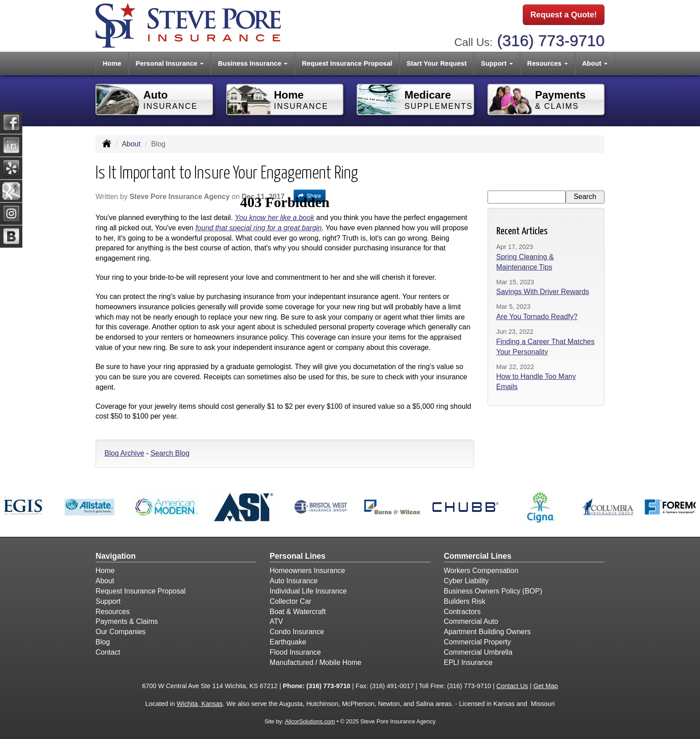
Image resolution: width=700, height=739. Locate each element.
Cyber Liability (466, 581)
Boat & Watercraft (298, 612)
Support (108, 601)
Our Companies (121, 632)
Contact (108, 652)
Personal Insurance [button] (170, 63)
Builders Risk (465, 601)
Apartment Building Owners (487, 632)
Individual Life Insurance (308, 591)
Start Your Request (437, 63)
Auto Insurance (294, 581)
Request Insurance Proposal (347, 63)
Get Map (546, 686)
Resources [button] (548, 63)
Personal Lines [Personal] (298, 556)
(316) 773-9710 (551, 40)
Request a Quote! (564, 15)
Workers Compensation (481, 571)
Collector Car (290, 601)
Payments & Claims (127, 621)
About (131, 144)
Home (112, 63)
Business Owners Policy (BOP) (493, 591)
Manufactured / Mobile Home (315, 662)
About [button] (595, 63)
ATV (276, 621)
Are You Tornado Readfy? (537, 317)
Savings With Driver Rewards (543, 292)
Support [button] (497, 63)
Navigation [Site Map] (116, 556)
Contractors (462, 612)
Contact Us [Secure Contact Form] (512, 686)
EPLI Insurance (468, 662)
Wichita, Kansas (200, 704)
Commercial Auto (471, 621)
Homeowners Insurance (307, 571)
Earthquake (288, 642)
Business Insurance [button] (253, 63)
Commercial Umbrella (478, 652)
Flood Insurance (295, 652)
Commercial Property (477, 642)
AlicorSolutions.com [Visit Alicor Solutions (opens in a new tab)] (310, 721)
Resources (112, 612)
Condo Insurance (297, 632)
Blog (103, 642)
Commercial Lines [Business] (478, 556)
